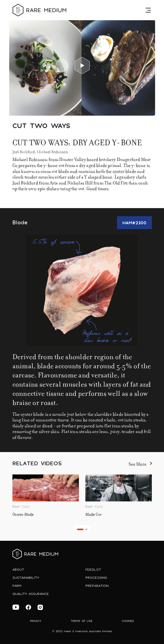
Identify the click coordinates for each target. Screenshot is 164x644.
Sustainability (26, 578)
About (18, 569)
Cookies (128, 621)
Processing (96, 578)
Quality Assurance (31, 594)
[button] (80, 529)
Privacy (36, 621)
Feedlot (93, 569)
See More (140, 463)
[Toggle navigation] (149, 10)
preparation (97, 586)
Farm (17, 586)
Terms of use (82, 621)
